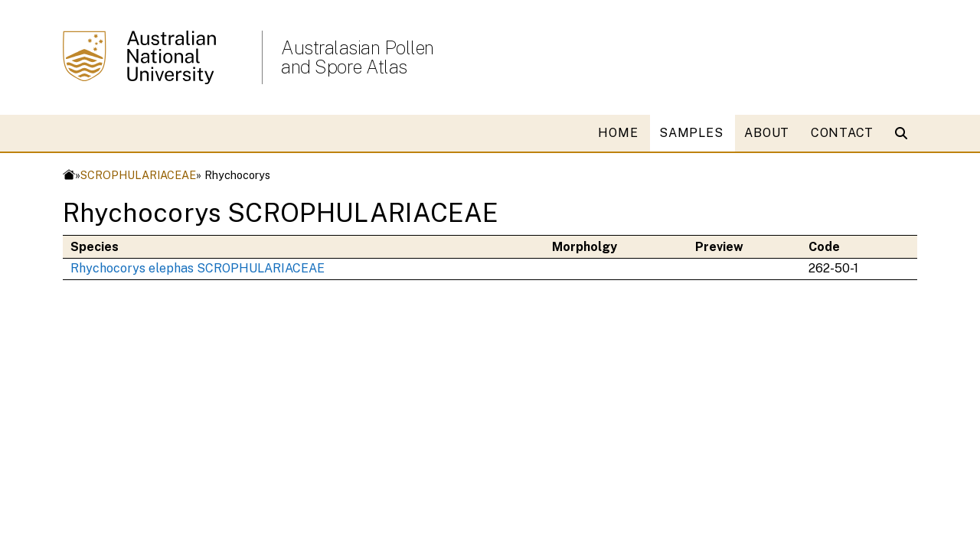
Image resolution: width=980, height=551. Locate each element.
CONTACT (842, 133)
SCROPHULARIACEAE (138, 175)
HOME (618, 133)
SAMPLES (691, 133)
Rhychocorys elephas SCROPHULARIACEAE (198, 268)
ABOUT (767, 133)
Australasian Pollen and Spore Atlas (358, 57)
